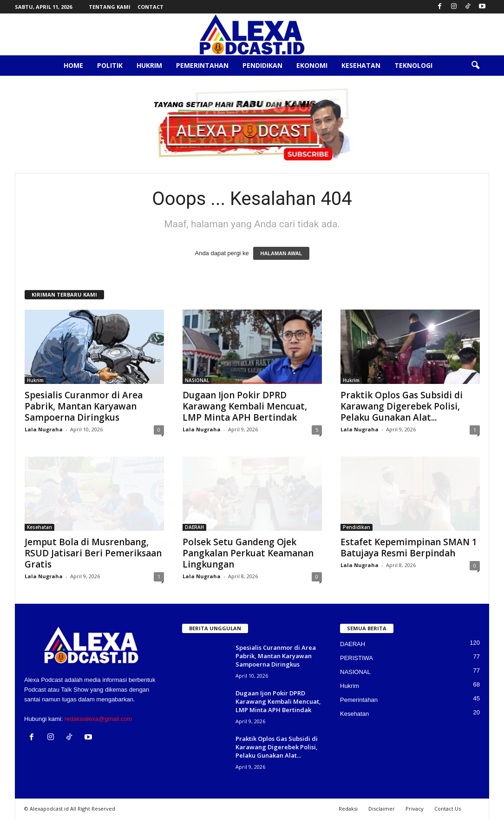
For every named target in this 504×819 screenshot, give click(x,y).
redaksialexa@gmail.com (98, 719)
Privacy (415, 809)
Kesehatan (361, 65)
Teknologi (413, 65)
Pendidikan (262, 65)
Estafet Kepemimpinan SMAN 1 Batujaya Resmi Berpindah (409, 548)
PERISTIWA (357, 658)
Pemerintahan (202, 65)
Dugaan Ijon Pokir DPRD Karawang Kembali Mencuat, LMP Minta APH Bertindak (245, 406)
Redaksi (348, 809)
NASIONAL (197, 380)
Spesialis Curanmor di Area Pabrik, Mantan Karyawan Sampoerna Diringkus (84, 406)
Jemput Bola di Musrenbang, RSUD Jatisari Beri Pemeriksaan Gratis (93, 553)
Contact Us (448, 809)
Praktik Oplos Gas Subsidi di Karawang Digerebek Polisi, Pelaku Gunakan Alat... (402, 406)
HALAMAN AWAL (281, 253)
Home (73, 65)
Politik (110, 65)
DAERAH (194, 527)
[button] (475, 66)
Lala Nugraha (44, 429)
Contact (151, 7)
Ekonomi (312, 65)
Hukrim (149, 65)
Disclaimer (382, 809)
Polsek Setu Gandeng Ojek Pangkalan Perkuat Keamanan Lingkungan (248, 553)
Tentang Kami (110, 7)
